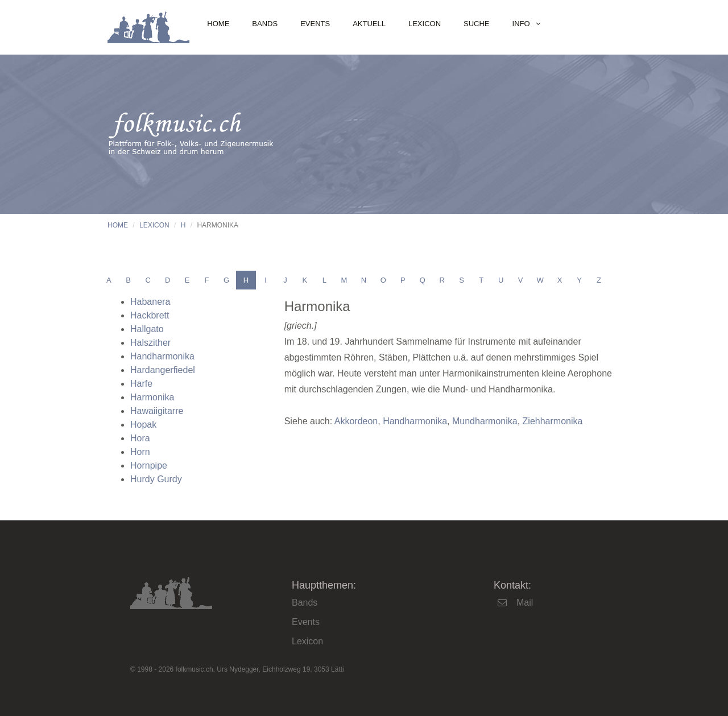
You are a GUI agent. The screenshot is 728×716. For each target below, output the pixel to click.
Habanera (150, 302)
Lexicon (425, 24)
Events (315, 24)
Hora (140, 438)
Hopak (143, 425)
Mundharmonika (485, 421)
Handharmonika (162, 356)
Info (521, 24)
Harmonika (152, 397)
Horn (140, 452)
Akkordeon (356, 421)
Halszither (150, 343)
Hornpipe (149, 465)
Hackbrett (150, 315)
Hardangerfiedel (163, 370)
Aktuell (369, 24)
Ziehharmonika (553, 421)
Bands (265, 24)
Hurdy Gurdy (156, 479)
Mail (525, 603)
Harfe (141, 384)
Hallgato (147, 329)
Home (218, 24)
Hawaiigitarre (157, 411)
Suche (477, 24)
